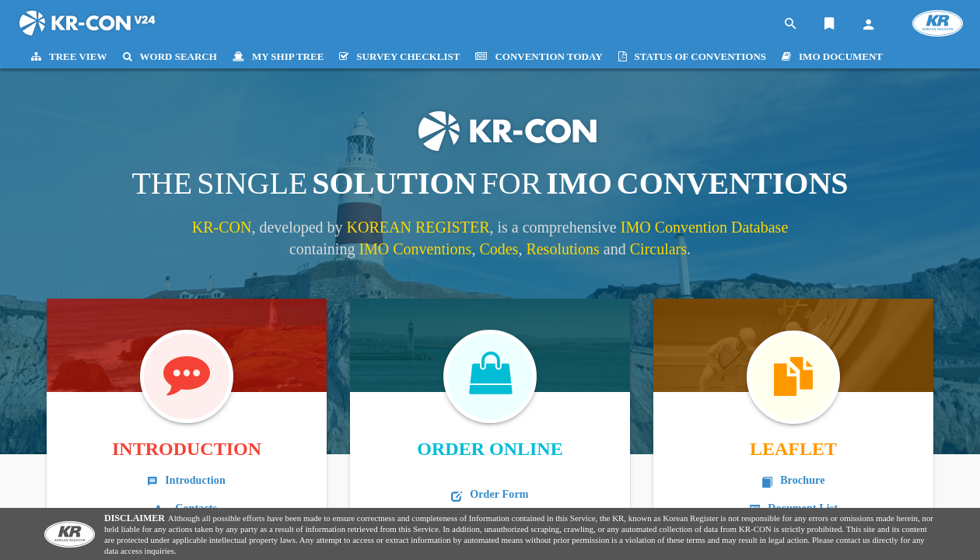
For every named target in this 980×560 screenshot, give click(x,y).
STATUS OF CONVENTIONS (693, 56)
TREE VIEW (69, 56)
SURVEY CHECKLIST (399, 56)
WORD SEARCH (170, 56)
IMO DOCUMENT (832, 56)
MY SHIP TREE (278, 56)
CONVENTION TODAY (539, 56)
